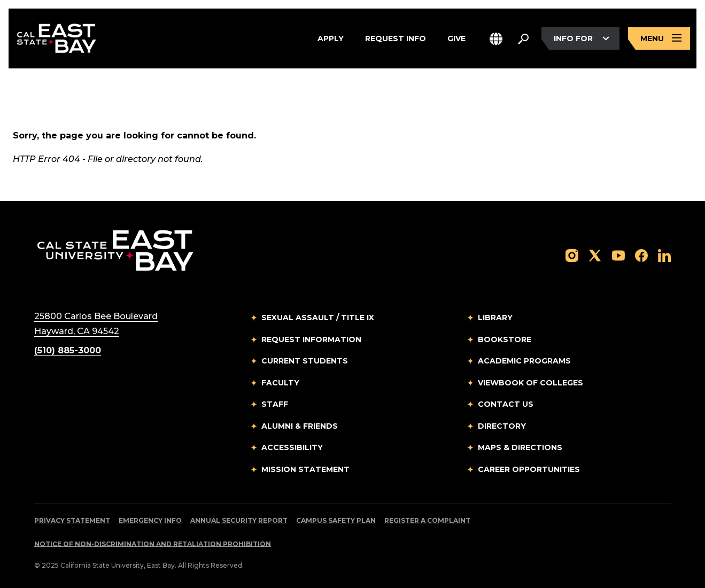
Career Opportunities (529, 469)
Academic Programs (524, 361)
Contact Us (506, 404)
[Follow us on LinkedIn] (664, 255)
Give (456, 38)
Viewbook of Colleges (530, 383)
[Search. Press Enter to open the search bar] (523, 38)
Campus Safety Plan (336, 520)
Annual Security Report (239, 520)
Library (495, 318)
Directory (502, 426)
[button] (496, 39)
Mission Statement (305, 469)
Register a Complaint (427, 520)
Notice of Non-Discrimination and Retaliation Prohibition (153, 544)
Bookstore (505, 339)
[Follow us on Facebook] (641, 255)
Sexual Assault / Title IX (318, 318)
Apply (331, 38)
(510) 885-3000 (68, 350)
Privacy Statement (72, 520)
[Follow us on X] (595, 255)
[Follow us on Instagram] (572, 255)
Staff (275, 404)
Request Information (311, 339)
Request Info (396, 38)
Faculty (280, 383)
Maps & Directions (520, 447)
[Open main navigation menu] (659, 39)
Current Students (305, 361)
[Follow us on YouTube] (618, 255)
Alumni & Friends (300, 426)
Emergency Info (150, 520)
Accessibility (292, 447)
